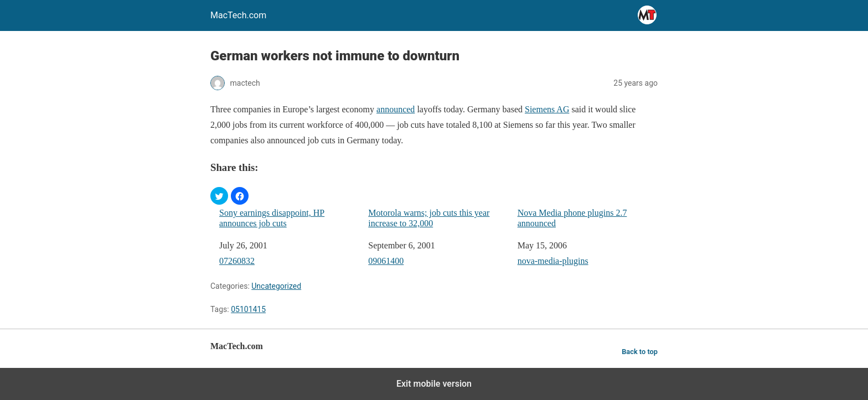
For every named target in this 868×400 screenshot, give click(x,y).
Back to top (640, 352)
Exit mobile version (434, 384)
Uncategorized (276, 286)
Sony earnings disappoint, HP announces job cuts (272, 218)
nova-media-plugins (553, 261)
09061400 (386, 261)
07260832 (237, 261)
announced (396, 109)
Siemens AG (547, 109)
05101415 (248, 309)
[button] (219, 196)
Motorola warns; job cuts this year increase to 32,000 (429, 218)
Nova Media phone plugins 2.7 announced (572, 218)
